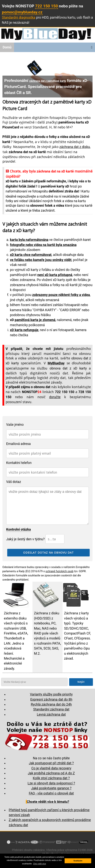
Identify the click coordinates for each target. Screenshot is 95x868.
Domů (7, 47)
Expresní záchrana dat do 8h (51, 699)
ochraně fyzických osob (60, 571)
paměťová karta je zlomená (35, 320)
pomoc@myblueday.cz (22, 12)
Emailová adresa (19, 444)
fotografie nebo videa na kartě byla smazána (43, 245)
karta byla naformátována (29, 240)
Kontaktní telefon (19, 463)
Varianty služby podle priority (51, 694)
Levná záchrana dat (51, 714)
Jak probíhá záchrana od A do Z (51, 773)
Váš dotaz (14, 482)
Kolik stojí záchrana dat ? (51, 778)
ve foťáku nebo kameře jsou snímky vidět (41, 260)
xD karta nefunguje (24, 330)
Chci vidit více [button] (39, 864)
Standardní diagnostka (19, 17)
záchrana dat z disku (75, 147)
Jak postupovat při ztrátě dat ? (51, 763)
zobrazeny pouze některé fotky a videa (61, 295)
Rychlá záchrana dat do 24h (51, 704)
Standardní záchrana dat (51, 709)
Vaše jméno (15, 425)
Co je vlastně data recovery (51, 768)
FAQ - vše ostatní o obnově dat (51, 793)
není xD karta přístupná (55, 275)
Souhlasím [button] (78, 861)
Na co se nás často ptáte (51, 758)
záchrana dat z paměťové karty (48, 81)
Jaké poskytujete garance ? (51, 788)
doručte (55, 397)
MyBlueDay (56, 363)
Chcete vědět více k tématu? (48, 802)
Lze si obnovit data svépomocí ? (51, 783)
